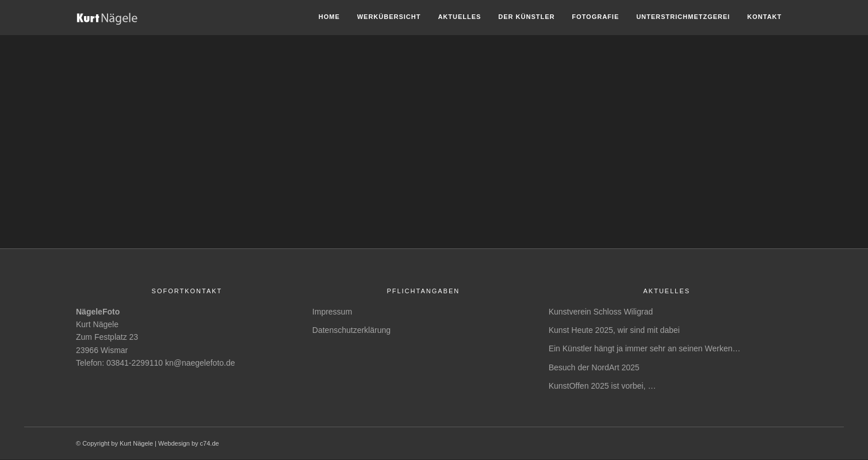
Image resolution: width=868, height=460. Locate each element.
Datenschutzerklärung (351, 330)
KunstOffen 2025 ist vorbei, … (603, 386)
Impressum (332, 312)
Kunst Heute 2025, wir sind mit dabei (614, 330)
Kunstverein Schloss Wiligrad (601, 312)
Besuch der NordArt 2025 (594, 367)
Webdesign (174, 443)
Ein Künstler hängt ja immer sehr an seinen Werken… (645, 348)
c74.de (210, 443)
